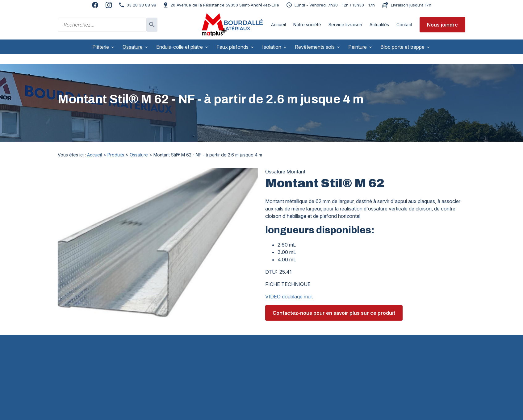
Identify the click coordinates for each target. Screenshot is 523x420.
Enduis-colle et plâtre (180, 47)
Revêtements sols (315, 47)
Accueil (278, 25)
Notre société (307, 25)
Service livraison (345, 25)
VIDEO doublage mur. (289, 287)
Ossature (133, 47)
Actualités (379, 25)
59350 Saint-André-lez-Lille (225, 5)
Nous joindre (442, 25)
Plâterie (101, 47)
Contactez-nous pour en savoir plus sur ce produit (334, 303)
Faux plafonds (232, 47)
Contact (404, 25)
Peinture (358, 47)
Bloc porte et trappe (402, 47)
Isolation (272, 47)
